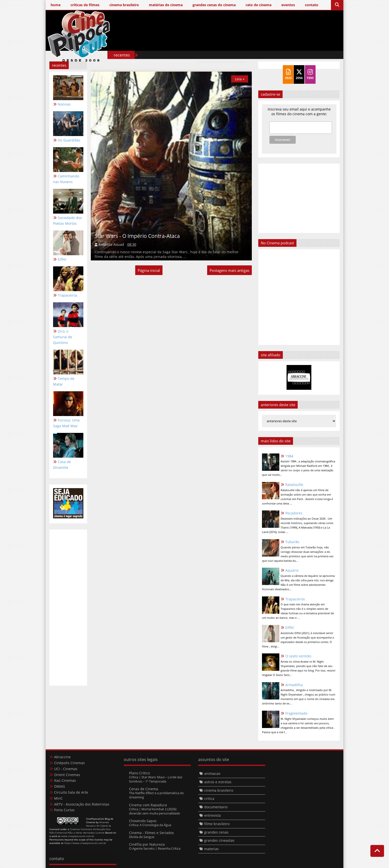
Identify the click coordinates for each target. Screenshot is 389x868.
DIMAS (60, 786)
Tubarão (292, 542)
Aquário (292, 570)
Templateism (172, 863)
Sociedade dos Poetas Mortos (67, 221)
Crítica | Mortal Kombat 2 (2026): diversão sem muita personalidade (154, 811)
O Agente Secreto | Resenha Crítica (155, 848)
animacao (212, 773)
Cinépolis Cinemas (69, 763)
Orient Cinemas (67, 775)
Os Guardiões (69, 140)
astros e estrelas (218, 782)
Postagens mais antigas (229, 270)
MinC (58, 798)
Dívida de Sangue (142, 837)
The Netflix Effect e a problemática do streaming (156, 795)
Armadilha (294, 685)
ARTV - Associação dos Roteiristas (82, 804)
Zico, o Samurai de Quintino (63, 337)
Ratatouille (294, 485)
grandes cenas (216, 832)
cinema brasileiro (219, 790)
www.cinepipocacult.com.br (78, 836)
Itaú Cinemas (65, 780)
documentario (216, 807)
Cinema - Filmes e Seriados (151, 833)
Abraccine (62, 757)
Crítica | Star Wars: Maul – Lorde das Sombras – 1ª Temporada (156, 779)
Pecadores (294, 513)
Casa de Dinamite (62, 465)
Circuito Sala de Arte (71, 792)
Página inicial (149, 270)
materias (211, 849)
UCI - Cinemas (66, 769)
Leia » (240, 79)
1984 (289, 456)
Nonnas (64, 104)
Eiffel (62, 259)
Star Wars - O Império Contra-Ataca (137, 236)
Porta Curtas (64, 810)
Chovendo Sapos (143, 821)
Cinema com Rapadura (148, 805)
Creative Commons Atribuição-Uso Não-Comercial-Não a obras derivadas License (80, 831)
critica (209, 798)
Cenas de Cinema (144, 789)
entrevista (212, 815)
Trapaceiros (68, 295)
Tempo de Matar (64, 381)
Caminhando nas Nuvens (66, 179)
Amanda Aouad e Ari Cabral (97, 824)
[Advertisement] (249, 44)
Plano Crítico (139, 773)
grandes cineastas (219, 840)
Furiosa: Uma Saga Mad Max (66, 423)
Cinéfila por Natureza (147, 844)
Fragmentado (296, 713)
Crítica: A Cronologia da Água (150, 825)
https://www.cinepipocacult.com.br (85, 843)
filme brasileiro (217, 824)
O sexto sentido (298, 656)
